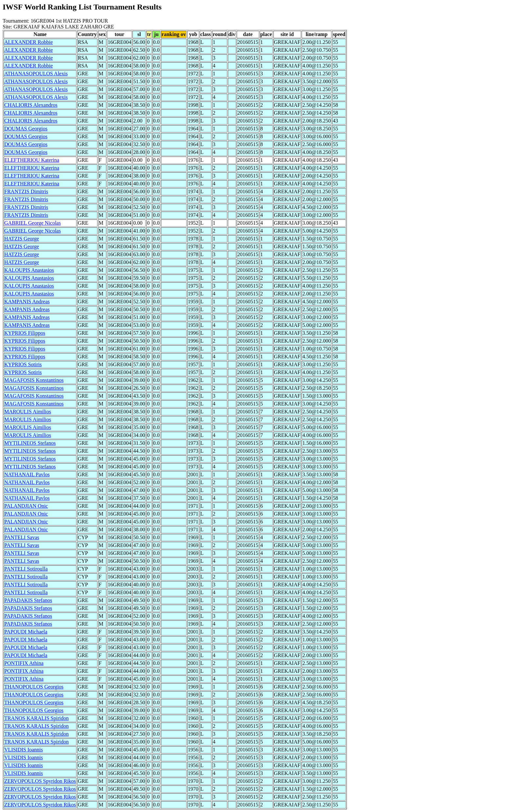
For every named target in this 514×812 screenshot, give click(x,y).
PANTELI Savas (22, 537)
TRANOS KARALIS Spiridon (36, 718)
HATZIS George (22, 239)
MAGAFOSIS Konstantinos (34, 380)
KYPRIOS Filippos (25, 333)
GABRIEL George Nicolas (32, 223)
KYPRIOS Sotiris (23, 364)
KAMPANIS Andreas (27, 302)
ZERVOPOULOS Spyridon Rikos (40, 781)
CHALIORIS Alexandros (31, 105)
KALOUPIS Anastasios (29, 270)
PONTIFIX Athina (24, 663)
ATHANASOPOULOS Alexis (36, 74)
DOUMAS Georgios (26, 129)
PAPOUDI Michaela (26, 632)
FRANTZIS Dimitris (26, 191)
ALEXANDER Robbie (29, 42)
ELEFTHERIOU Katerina (32, 160)
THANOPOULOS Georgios (34, 687)
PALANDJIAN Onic (26, 506)
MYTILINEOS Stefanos (30, 443)
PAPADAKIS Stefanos (28, 600)
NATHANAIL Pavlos (27, 474)
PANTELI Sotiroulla (26, 569)
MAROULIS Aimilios (28, 412)
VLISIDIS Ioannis (24, 750)
